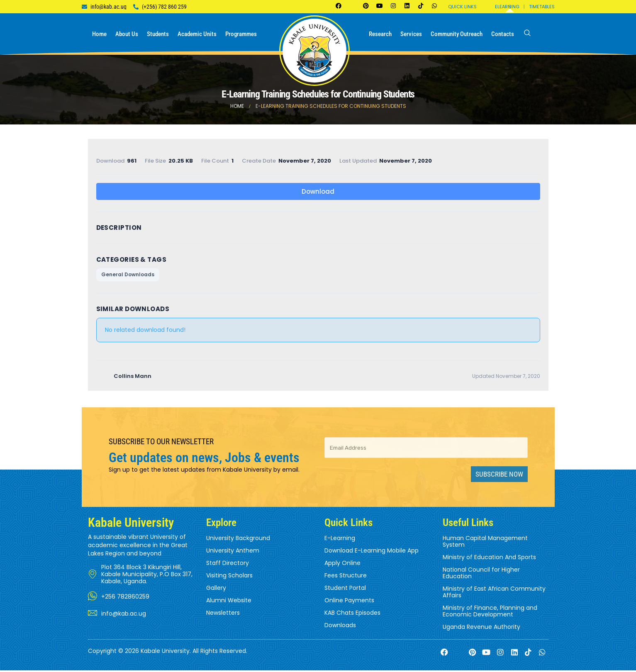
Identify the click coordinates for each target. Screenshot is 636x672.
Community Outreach (457, 34)
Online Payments (349, 602)
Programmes (241, 34)
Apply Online (342, 565)
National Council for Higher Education (481, 575)
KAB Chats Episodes (352, 615)
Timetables (542, 7)
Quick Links (462, 7)
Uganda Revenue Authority (481, 629)
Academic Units (197, 34)
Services (411, 34)
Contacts (503, 34)
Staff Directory (228, 565)
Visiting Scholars (229, 577)
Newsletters (223, 615)
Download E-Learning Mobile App (372, 553)
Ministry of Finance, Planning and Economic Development (490, 613)
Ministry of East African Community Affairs (494, 594)
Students (158, 34)
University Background (238, 540)
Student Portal (345, 590)
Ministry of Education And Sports (489, 559)
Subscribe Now (499, 476)
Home (99, 34)
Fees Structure (346, 577)
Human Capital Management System (485, 543)
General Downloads (128, 276)
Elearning (507, 7)
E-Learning (340, 540)
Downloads (340, 627)
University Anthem (233, 553)
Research (380, 34)
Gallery (216, 590)
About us (127, 34)
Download (318, 191)
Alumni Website (229, 602)
